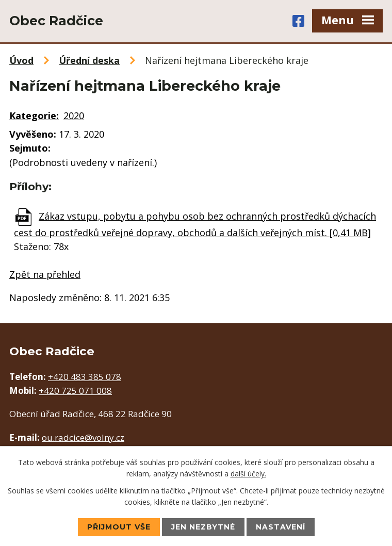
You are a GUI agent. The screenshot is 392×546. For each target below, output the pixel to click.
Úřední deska (89, 60)
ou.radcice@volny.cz (83, 437)
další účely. (248, 474)
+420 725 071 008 (75, 391)
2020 (74, 115)
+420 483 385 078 (85, 377)
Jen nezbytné (203, 527)
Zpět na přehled (45, 274)
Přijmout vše (119, 527)
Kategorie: (34, 115)
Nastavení (281, 527)
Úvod (21, 60)
